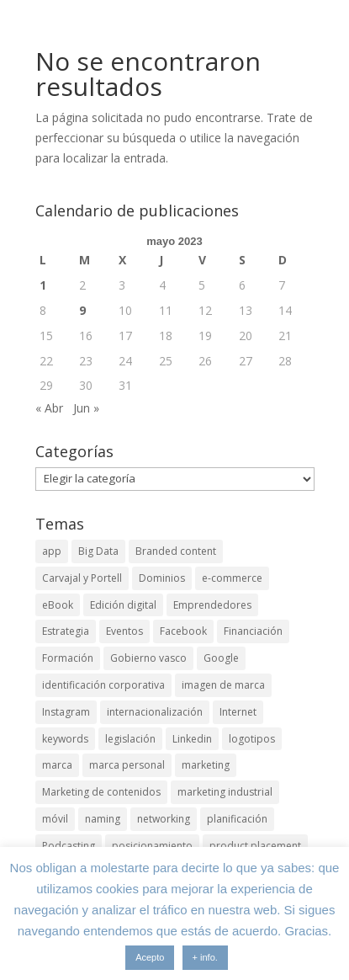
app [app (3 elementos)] (52, 551)
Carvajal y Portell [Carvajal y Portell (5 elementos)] (82, 578)
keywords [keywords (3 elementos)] (65, 739)
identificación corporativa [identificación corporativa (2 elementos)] (103, 685)
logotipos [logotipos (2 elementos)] (252, 739)
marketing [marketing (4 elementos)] (206, 765)
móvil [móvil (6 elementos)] (55, 819)
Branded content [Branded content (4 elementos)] (176, 551)
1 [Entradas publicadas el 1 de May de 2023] (43, 285)
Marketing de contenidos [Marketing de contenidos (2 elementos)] (101, 792)
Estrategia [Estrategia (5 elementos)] (66, 631)
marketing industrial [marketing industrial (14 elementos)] (225, 792)
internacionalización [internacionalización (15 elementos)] (155, 712)
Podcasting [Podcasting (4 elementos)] (69, 846)
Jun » (86, 408)
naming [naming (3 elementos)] (103, 819)
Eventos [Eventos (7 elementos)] (124, 631)
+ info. (205, 957)
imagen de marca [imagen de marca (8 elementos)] (223, 685)
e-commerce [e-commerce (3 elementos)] (232, 578)
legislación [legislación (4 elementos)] (130, 739)
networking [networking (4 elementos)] (164, 819)
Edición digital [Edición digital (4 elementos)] (123, 605)
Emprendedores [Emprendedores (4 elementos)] (212, 605)
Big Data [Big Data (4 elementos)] (98, 551)
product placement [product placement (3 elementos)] (255, 846)
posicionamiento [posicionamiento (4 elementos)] (152, 846)
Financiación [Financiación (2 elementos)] (253, 631)
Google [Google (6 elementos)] (221, 658)
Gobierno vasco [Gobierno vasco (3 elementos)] (148, 658)
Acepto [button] (150, 957)
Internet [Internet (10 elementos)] (238, 712)
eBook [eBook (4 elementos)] (58, 605)
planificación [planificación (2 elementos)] (237, 819)
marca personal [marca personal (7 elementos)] (127, 765)
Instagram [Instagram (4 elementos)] (66, 712)
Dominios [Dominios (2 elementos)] (162, 578)
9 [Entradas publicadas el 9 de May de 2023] (82, 310)
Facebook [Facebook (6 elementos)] (183, 631)
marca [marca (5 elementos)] (57, 765)
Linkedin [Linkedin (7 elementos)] (192, 739)
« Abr (49, 408)
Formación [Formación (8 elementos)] (68, 658)
